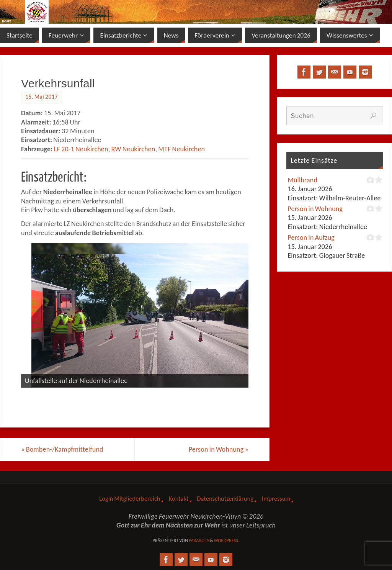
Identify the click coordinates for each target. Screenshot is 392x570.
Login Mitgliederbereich (130, 499)
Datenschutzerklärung (225, 499)
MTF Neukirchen (181, 149)
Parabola (199, 541)
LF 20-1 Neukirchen (81, 149)
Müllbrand (302, 180)
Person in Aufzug (311, 237)
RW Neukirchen (133, 149)
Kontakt (179, 499)
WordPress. (227, 541)
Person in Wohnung (219, 449)
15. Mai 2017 (42, 97)
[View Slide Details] (140, 315)
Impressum (276, 499)
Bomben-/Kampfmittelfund (62, 449)
